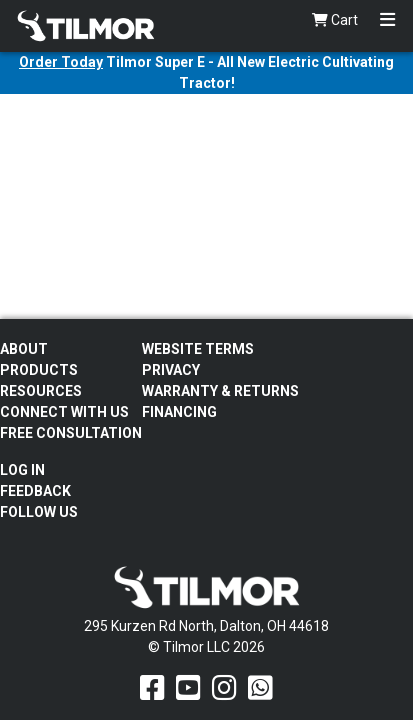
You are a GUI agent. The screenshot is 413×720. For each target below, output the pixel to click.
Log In (22, 470)
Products (39, 370)
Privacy (171, 370)
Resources (41, 391)
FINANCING (179, 412)
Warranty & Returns (220, 391)
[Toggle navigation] (387, 20)
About (24, 349)
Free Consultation (71, 433)
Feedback (35, 491)
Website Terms (198, 349)
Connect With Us (64, 412)
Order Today (61, 62)
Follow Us (39, 512)
